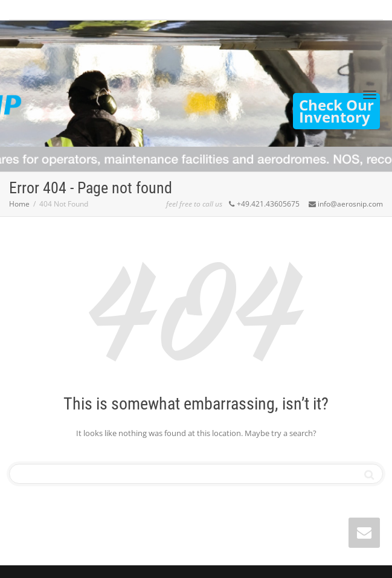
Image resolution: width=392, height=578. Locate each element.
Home (19, 204)
